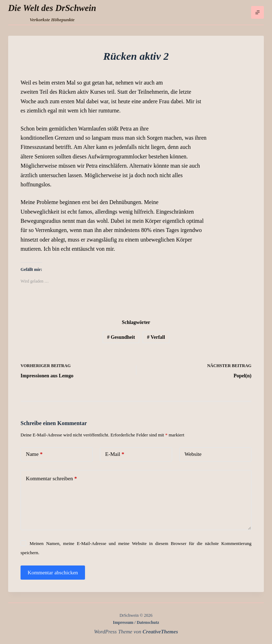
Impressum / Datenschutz (136, 622)
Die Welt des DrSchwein (52, 8)
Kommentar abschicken (53, 573)
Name (34, 454)
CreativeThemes (160, 632)
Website (193, 454)
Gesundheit (121, 337)
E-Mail (115, 454)
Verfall (156, 337)
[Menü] (257, 12)
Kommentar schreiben (51, 479)
